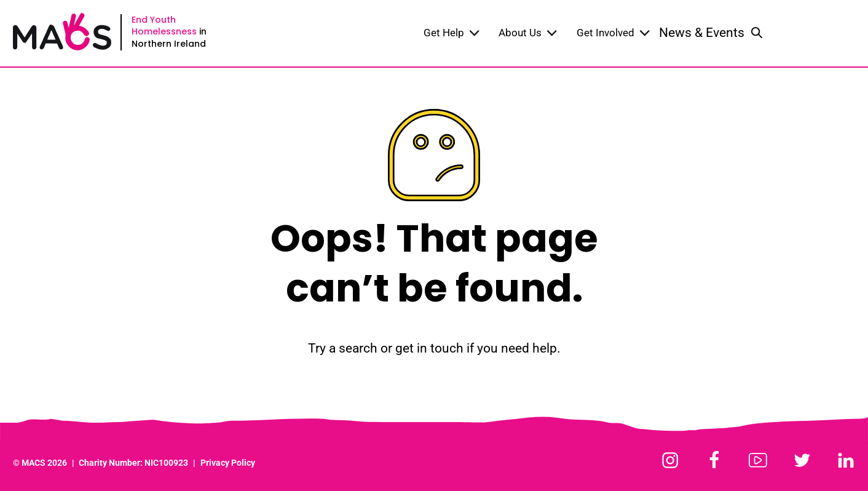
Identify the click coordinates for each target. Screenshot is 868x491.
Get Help (452, 33)
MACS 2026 (44, 463)
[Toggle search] (757, 33)
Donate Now (817, 33)
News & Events (702, 33)
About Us (528, 33)
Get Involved (613, 33)
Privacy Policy (228, 463)
